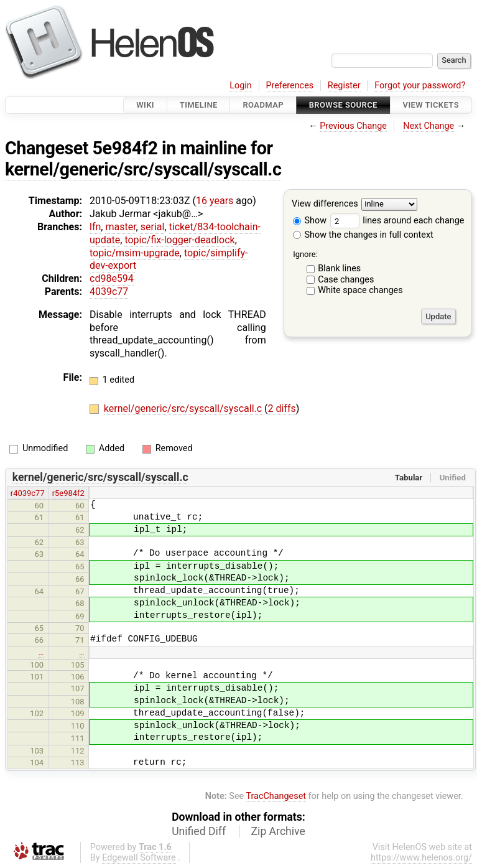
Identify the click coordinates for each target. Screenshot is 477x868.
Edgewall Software (139, 858)
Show (310, 221)
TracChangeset (276, 796)
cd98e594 (112, 278)
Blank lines (339, 268)
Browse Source (343, 105)
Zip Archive (278, 831)
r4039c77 (28, 493)
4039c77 (109, 292)
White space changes (360, 290)
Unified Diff (199, 831)
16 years (215, 201)
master (120, 227)
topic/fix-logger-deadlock (179, 240)
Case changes (346, 280)
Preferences (289, 86)
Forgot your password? (420, 86)
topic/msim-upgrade (135, 253)
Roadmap (263, 105)
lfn (95, 227)
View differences (325, 204)
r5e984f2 (68, 493)
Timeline (199, 105)
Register (344, 86)
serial (153, 227)
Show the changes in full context (363, 235)
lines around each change (397, 221)
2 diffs (282, 408)
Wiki (145, 105)
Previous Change (353, 126)
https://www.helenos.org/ (421, 858)
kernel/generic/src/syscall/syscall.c (143, 169)
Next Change (428, 126)
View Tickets (431, 105)
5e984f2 (125, 148)
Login (241, 86)
